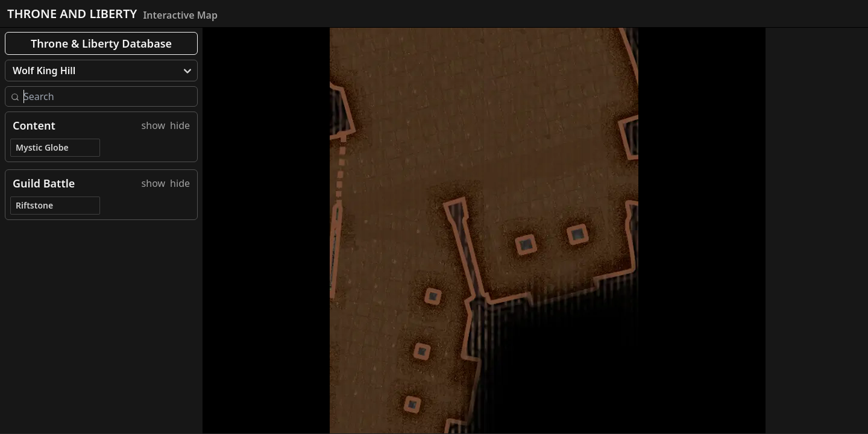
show (154, 125)
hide (180, 125)
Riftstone (34, 205)
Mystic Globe (42, 147)
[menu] (101, 71)
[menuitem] (101, 71)
